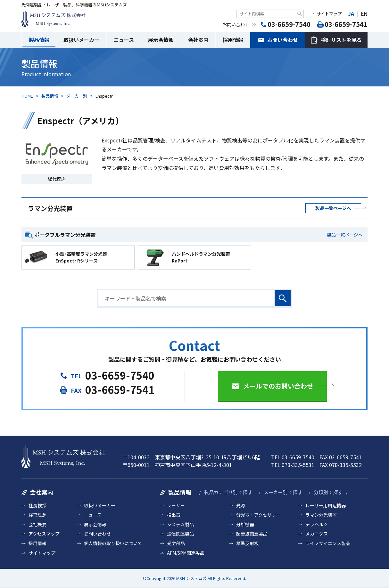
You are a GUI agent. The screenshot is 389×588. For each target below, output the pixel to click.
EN (364, 13)
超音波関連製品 (252, 534)
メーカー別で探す (283, 492)
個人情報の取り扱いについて (113, 543)
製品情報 (39, 40)
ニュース (124, 40)
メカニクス (317, 534)
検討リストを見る (341, 40)
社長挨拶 (37, 506)
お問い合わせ (283, 40)
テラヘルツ (317, 524)
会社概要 (37, 524)
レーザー (176, 506)
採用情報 (233, 40)
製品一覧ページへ (333, 208)
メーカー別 (77, 96)
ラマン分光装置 (321, 515)
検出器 (174, 515)
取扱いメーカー (81, 40)
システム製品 (180, 524)
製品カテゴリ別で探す (228, 492)
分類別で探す (328, 492)
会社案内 (198, 40)
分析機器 (245, 524)
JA (351, 13)
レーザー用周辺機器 (326, 506)
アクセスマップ (44, 534)
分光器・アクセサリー (258, 515)
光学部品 (176, 543)
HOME (27, 96)
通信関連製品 (180, 534)
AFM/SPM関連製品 (186, 553)
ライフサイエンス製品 (328, 543)
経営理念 (37, 515)
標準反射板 (247, 543)
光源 (241, 506)
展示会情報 (161, 40)
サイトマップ (329, 14)
